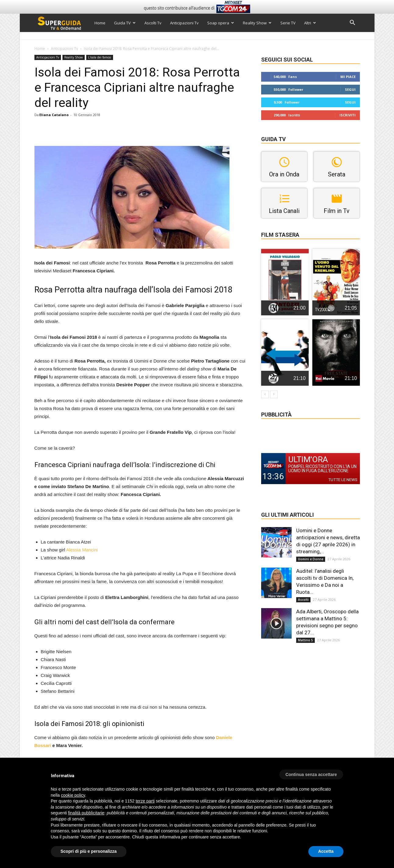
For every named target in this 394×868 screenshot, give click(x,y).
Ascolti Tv (153, 23)
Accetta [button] (326, 851)
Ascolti (303, 600)
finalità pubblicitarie (86, 813)
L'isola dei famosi (100, 57)
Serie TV (288, 23)
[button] (353, 23)
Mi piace (348, 77)
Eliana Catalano (54, 115)
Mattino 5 (305, 640)
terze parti (145, 801)
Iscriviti (348, 115)
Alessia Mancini (82, 550)
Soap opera (221, 23)
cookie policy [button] (73, 795)
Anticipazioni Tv (184, 23)
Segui (350, 89)
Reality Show (257, 23)
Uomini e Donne (311, 559)
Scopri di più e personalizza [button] (89, 851)
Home (100, 23)
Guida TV (125, 23)
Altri (310, 23)
